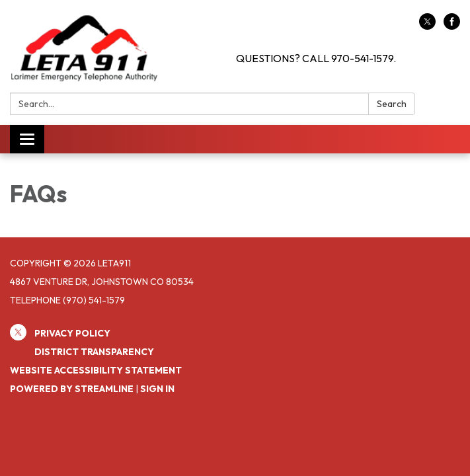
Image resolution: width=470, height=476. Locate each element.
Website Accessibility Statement (96, 370)
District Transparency (94, 352)
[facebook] (452, 26)
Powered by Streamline (72, 389)
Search (392, 104)
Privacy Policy (72, 333)
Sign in (157, 389)
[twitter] (427, 26)
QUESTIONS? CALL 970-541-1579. (316, 58)
